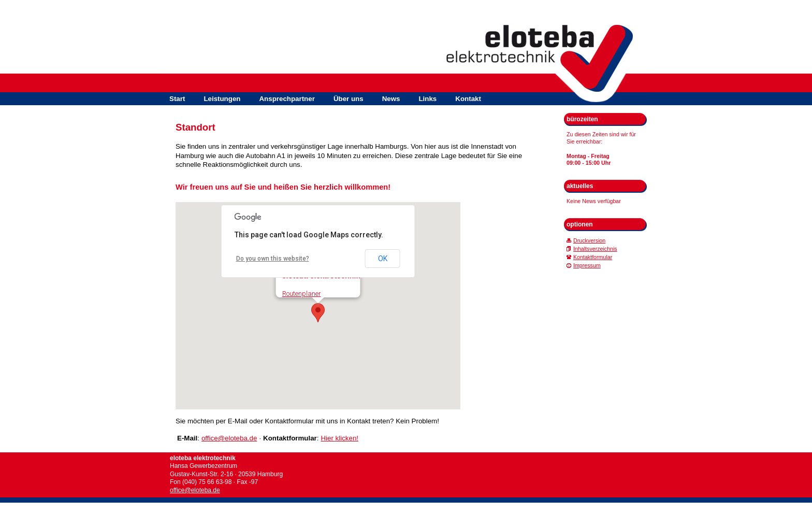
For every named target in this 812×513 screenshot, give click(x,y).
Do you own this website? (273, 259)
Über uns (349, 99)
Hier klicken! (339, 438)
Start (177, 99)
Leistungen (222, 99)
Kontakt (468, 99)
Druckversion (589, 240)
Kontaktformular (593, 257)
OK (383, 259)
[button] (318, 313)
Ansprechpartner (287, 99)
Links (427, 99)
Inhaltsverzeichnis (595, 249)
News (391, 99)
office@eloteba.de (229, 438)
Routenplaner (302, 294)
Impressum (587, 265)
